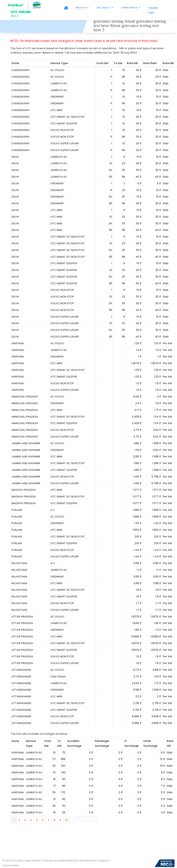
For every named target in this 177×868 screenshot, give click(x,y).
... (73, 820)
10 (67, 820)
